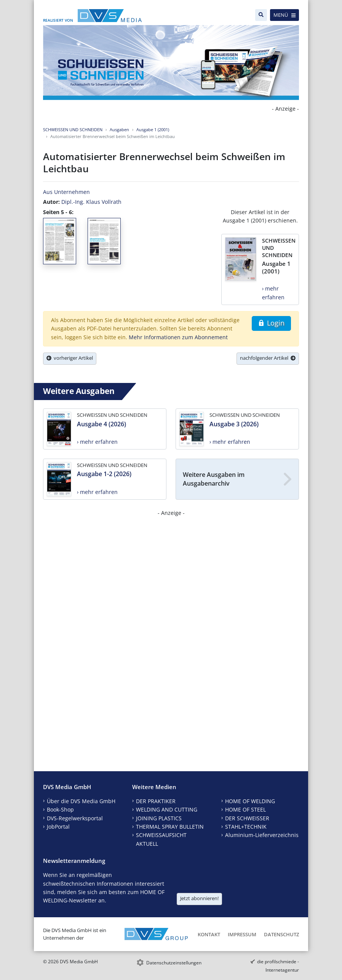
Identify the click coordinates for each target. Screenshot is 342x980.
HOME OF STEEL (245, 809)
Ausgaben (119, 129)
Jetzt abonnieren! (199, 898)
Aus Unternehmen (66, 192)
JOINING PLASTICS (159, 818)
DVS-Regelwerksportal (75, 818)
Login (271, 323)
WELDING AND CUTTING (167, 809)
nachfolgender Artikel (268, 358)
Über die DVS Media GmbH (81, 801)
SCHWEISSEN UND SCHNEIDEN (73, 129)
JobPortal (58, 827)
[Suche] (261, 15)
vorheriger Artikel (70, 358)
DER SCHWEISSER (247, 818)
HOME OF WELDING (250, 801)
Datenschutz (281, 934)
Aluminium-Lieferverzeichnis (262, 835)
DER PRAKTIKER (156, 801)
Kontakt (209, 934)
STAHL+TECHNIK (246, 827)
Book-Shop (60, 809)
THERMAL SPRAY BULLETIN (170, 827)
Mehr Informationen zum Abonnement (178, 337)
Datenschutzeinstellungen (174, 963)
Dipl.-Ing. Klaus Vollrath (91, 202)
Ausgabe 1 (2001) (153, 129)
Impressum (242, 934)
